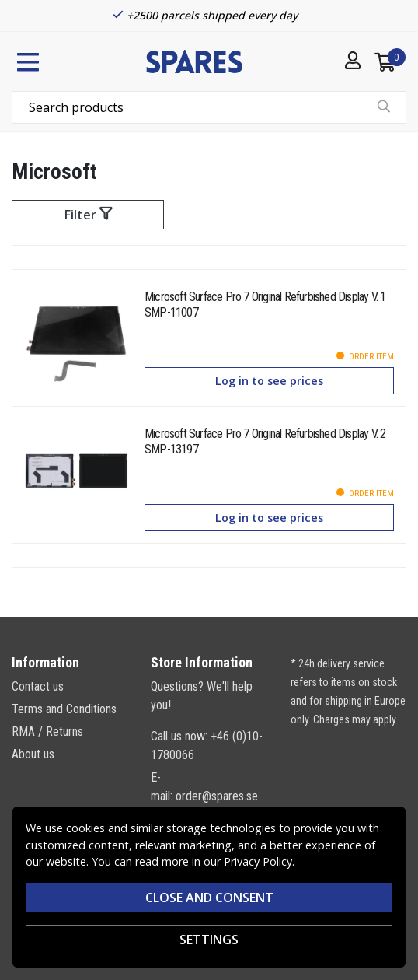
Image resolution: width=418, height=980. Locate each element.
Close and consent (209, 898)
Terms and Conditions (64, 709)
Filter (88, 215)
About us (33, 754)
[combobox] (209, 107)
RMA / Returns (47, 731)
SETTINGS (209, 940)
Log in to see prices (269, 381)
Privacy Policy (258, 861)
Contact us (38, 686)
